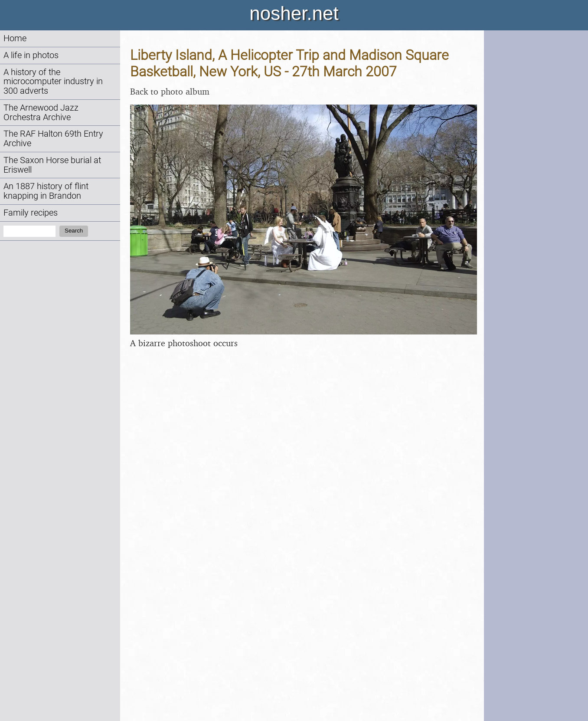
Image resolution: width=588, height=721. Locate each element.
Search (74, 231)
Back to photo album (170, 91)
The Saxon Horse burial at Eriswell (52, 165)
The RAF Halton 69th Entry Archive (53, 139)
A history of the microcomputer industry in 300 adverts (53, 82)
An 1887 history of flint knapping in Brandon (46, 191)
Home (15, 38)
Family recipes (31, 213)
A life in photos (31, 55)
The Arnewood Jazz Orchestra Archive (41, 113)
